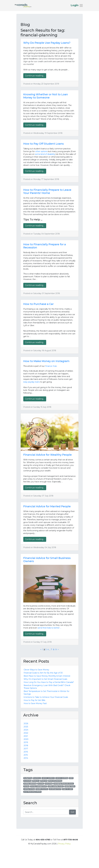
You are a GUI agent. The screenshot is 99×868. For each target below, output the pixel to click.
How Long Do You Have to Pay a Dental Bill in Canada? (49, 682)
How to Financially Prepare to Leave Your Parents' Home (47, 191)
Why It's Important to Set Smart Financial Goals (45, 679)
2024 (26, 730)
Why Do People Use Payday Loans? (47, 43)
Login (75, 5)
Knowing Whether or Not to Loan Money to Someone (46, 96)
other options (41, 151)
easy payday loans (31, 382)
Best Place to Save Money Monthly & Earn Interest (47, 676)
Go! (72, 812)
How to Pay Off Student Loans (44, 144)
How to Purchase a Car (38, 304)
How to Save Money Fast (35, 703)
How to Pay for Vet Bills (34, 700)
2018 (26, 745)
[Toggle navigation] (77, 5)
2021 (26, 736)
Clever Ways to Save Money (36, 670)
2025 (26, 727)
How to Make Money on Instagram (46, 361)
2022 (26, 733)
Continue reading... (35, 76)
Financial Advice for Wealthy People (47, 455)
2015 (26, 755)
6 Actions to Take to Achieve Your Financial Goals (46, 697)
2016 (26, 752)
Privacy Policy (64, 844)
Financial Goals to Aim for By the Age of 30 (43, 673)
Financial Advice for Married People (47, 506)
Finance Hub (51, 366)
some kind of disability (45, 154)
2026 (26, 724)
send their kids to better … (49, 628)
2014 (26, 758)
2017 (26, 749)
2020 (26, 739)
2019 (26, 742)
